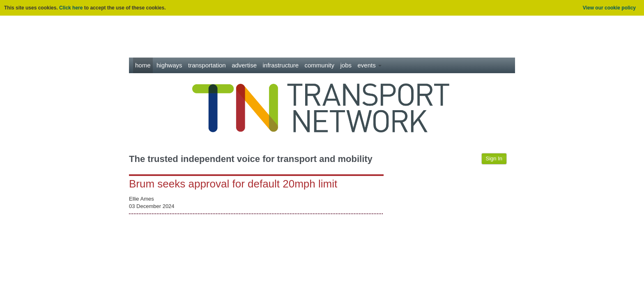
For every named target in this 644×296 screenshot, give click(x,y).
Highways (169, 65)
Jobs (346, 65)
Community (320, 65)
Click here (71, 8)
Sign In (494, 158)
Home (143, 65)
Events (369, 65)
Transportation (207, 65)
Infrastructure (281, 65)
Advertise (244, 65)
